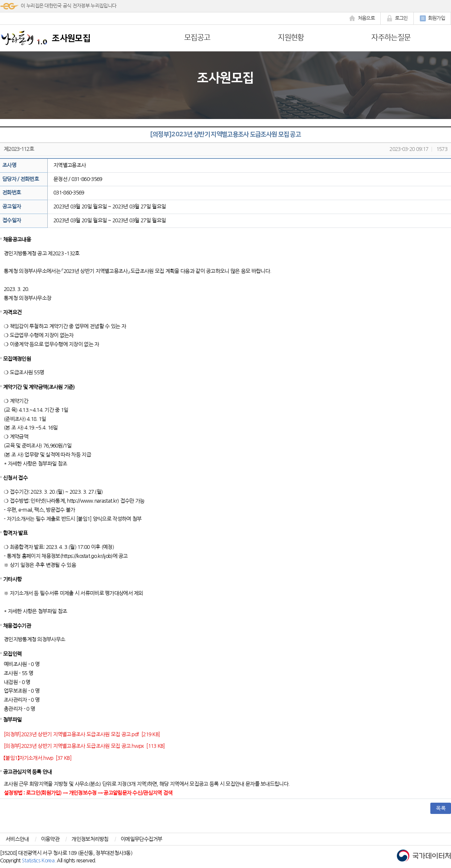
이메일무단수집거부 (142, 839)
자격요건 (12, 312)
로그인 (397, 18)
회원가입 (432, 18)
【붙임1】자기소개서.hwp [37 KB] (38, 758)
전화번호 (11, 193)
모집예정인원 (17, 359)
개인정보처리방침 (90, 839)
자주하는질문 (391, 38)
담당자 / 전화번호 (20, 179)
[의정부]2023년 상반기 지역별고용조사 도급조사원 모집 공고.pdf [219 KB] (82, 734)
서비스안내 (17, 839)
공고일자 (11, 206)
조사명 (9, 165)
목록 (441, 808)
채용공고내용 (17, 240)
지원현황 (291, 38)
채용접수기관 (17, 626)
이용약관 (50, 839)
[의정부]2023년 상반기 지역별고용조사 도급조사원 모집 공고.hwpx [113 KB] (84, 746)
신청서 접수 (15, 478)
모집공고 (197, 38)
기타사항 (12, 579)
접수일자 (11, 220)
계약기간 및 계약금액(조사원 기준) (39, 387)
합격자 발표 (15, 533)
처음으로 (362, 18)
